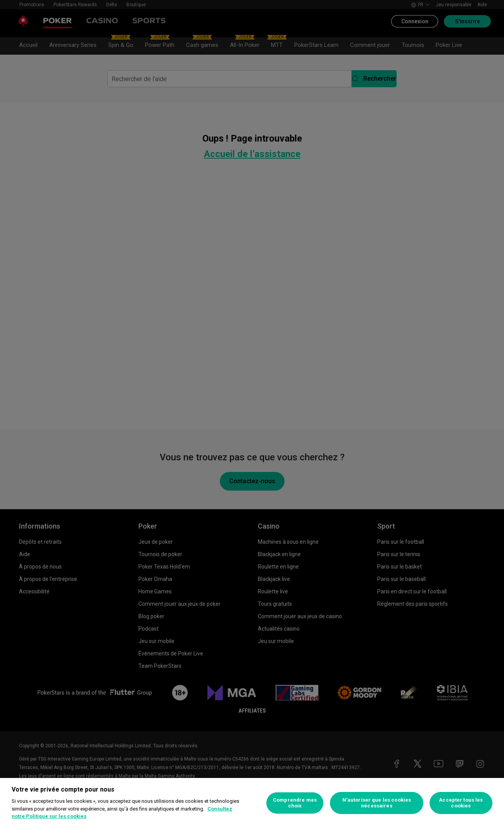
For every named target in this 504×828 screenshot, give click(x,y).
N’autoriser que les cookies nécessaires (377, 803)
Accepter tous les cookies (461, 803)
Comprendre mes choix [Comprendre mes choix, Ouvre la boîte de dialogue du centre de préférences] (295, 803)
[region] (252, 803)
